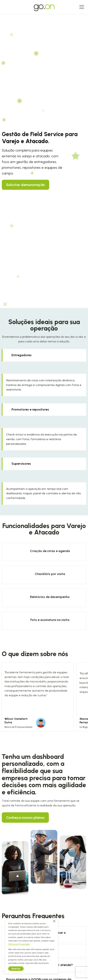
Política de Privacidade (15, 944)
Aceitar (12, 969)
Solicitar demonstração (26, 185)
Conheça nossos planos (25, 818)
